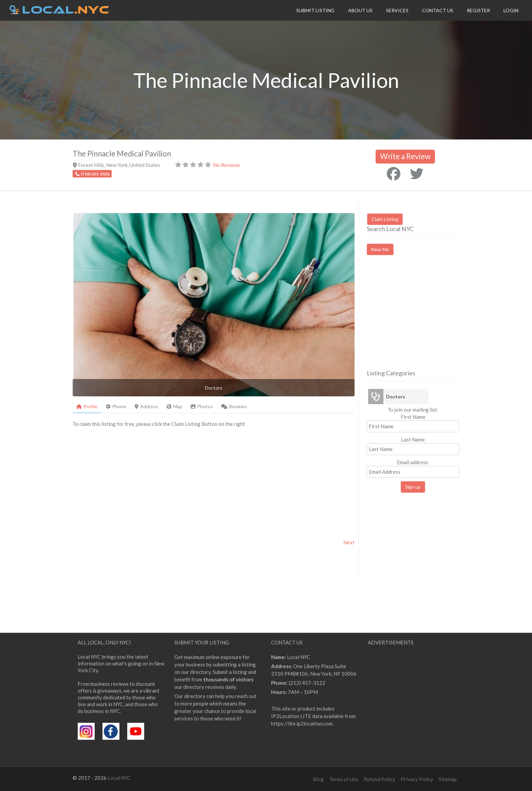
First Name (413, 417)
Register (478, 10)
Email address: (413, 468)
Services (397, 10)
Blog (318, 779)
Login (511, 10)
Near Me (380, 249)
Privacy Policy (417, 779)
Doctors (396, 397)
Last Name (413, 439)
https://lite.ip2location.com (302, 723)
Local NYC (119, 778)
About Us (360, 10)
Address (146, 406)
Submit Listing (315, 10)
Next (349, 542)
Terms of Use (344, 779)
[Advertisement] (424, 318)
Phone (116, 406)
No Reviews (226, 165)
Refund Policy (379, 779)
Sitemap (448, 779)
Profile (87, 406)
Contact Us (438, 10)
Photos (202, 406)
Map (174, 406)
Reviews (234, 406)
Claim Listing (385, 219)
